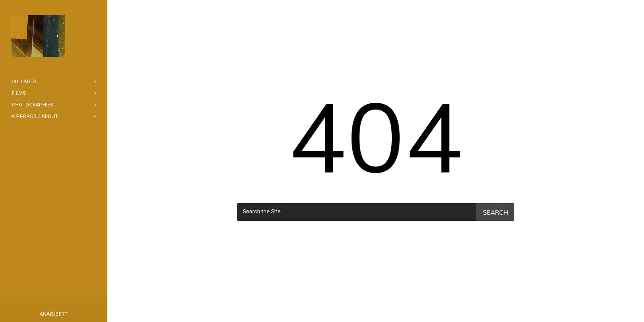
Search (496, 212)
